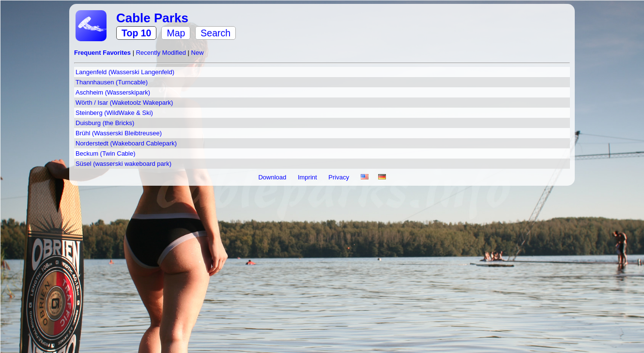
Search (215, 33)
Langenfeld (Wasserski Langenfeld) (125, 72)
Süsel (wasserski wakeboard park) (123, 164)
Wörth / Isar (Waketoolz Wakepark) (124, 103)
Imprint (308, 177)
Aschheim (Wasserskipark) (113, 92)
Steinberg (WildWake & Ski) (114, 113)
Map (176, 33)
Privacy (339, 177)
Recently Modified (162, 53)
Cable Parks (152, 18)
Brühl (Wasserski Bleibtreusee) (119, 133)
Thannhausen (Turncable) (112, 82)
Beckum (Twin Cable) (106, 153)
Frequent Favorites (103, 53)
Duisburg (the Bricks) (105, 123)
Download (273, 177)
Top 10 (136, 33)
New (198, 53)
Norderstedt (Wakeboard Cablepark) (126, 143)
